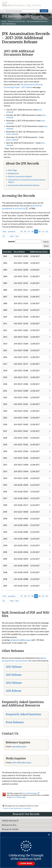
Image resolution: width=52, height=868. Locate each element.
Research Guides (10, 829)
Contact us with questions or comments (17, 808)
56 (25, 231)
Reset (46, 246)
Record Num (19, 252)
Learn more (26, 863)
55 (22, 231)
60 (40, 231)
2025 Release (14, 667)
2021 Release (14, 691)
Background (13, 173)
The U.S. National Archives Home (21, 4)
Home (4, 21)
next (12, 236)
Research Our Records (16, 21)
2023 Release (14, 675)
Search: (11, 241)
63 (4, 236)
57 (29, 231)
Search (44, 11)
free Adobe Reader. (31, 793)
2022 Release (14, 683)
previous (12, 231)
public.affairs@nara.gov (21, 762)
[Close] (49, 835)
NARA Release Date (39, 252)
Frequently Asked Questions (23, 714)
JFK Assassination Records (37, 21)
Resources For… (10, 825)
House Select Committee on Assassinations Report (27, 181)
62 (47, 231)
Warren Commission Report (20, 176)
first (5, 231)
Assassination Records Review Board (24, 185)
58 (32, 231)
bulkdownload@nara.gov (20, 640)
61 (43, 231)
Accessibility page (19, 797)
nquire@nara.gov (19, 746)
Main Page (13, 170)
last (17, 236)
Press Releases (15, 722)
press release (12, 134)
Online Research (10, 821)
